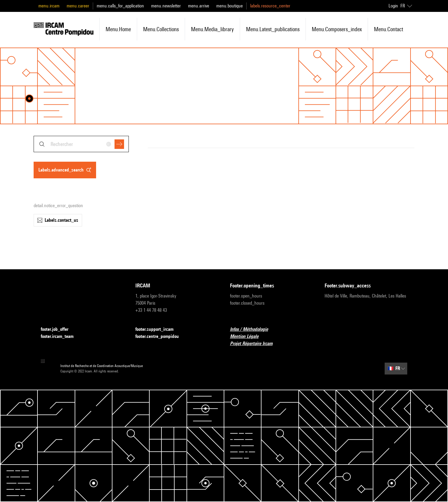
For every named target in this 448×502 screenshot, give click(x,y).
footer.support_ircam (158, 329)
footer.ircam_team (61, 337)
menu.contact (389, 29)
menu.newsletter (166, 6)
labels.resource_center (270, 6)
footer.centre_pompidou (161, 337)
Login (393, 6)
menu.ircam (49, 6)
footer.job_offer (58, 329)
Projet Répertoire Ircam (255, 344)
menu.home (118, 29)
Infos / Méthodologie (253, 329)
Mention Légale (248, 337)
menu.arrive (199, 6)
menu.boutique (230, 6)
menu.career (78, 6)
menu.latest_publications (273, 29)
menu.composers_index (337, 29)
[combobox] (81, 144)
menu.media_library (212, 29)
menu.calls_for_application (120, 6)
